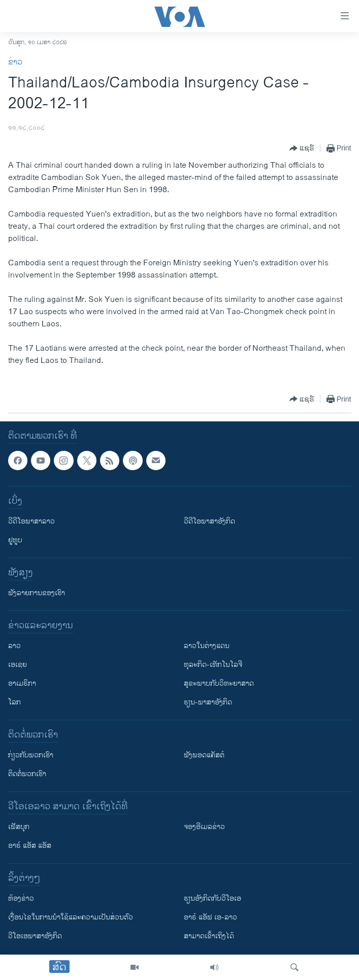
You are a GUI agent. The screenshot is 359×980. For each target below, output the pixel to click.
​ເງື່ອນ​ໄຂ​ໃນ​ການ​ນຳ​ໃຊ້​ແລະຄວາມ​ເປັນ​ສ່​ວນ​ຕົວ (71, 917)
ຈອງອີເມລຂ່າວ (204, 827)
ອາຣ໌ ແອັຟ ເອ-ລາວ (210, 917)
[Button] (302, 148)
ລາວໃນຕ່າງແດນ (207, 646)
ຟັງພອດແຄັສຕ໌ (204, 755)
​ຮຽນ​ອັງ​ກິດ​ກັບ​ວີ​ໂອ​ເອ (213, 898)
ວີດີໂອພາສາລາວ (31, 521)
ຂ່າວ (15, 62)
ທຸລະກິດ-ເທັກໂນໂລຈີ (213, 665)
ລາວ (14, 646)
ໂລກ (14, 702)
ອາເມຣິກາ (22, 683)
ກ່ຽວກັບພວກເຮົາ (31, 755)
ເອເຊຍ (18, 665)
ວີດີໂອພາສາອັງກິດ (209, 521)
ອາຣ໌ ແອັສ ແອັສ (30, 846)
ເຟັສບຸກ (19, 827)
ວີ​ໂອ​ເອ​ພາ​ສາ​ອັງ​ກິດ (35, 936)
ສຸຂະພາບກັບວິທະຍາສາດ (219, 683)
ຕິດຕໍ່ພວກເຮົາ (27, 774)
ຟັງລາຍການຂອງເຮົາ (37, 593)
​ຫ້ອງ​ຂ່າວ (21, 898)
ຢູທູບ (15, 540)
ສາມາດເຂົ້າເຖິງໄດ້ (209, 936)
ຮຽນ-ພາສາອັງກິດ (208, 702)
